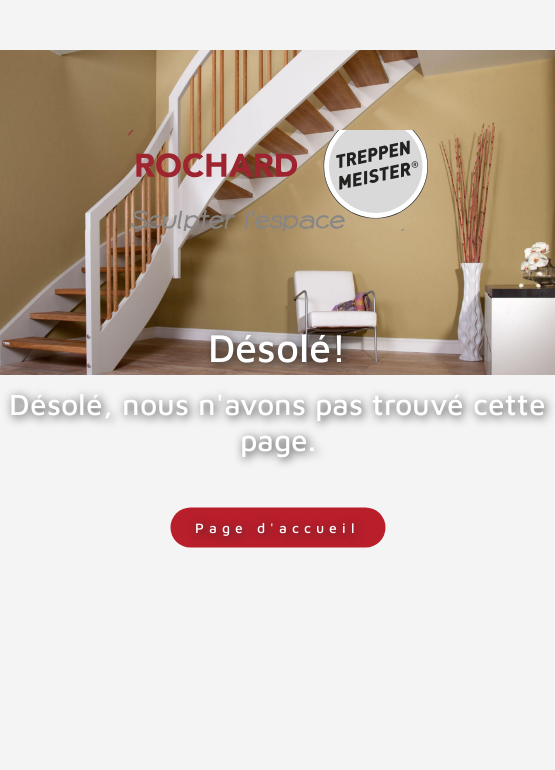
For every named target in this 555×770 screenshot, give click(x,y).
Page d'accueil (277, 527)
